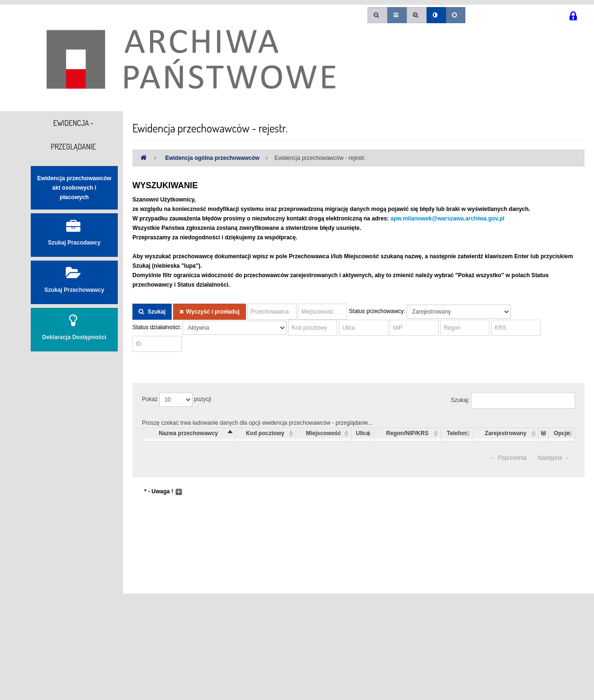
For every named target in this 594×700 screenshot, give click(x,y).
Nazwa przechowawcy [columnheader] (188, 433)
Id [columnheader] (544, 433)
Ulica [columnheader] (363, 433)
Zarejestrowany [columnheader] (506, 433)
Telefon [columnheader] (457, 433)
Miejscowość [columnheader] (323, 433)
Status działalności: (157, 327)
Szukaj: (513, 401)
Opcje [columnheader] (562, 433)
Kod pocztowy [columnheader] (265, 433)
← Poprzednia (508, 458)
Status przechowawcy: (377, 311)
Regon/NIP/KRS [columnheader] (407, 433)
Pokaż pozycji (177, 400)
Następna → (554, 458)
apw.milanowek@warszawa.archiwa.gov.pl (447, 219)
